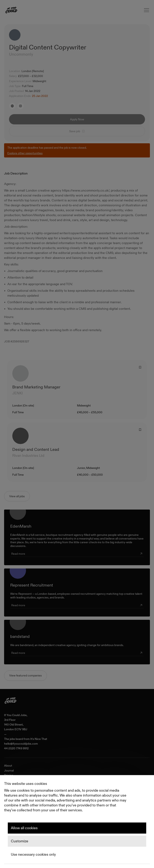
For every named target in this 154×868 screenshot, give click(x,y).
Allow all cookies (24, 828)
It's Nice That (39, 739)
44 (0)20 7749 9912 (16, 748)
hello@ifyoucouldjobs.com (21, 744)
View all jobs (17, 496)
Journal (9, 771)
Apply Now (77, 119)
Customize (20, 841)
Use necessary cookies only (33, 854)
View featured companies (25, 675)
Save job (77, 131)
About (8, 766)
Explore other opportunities (25, 153)
